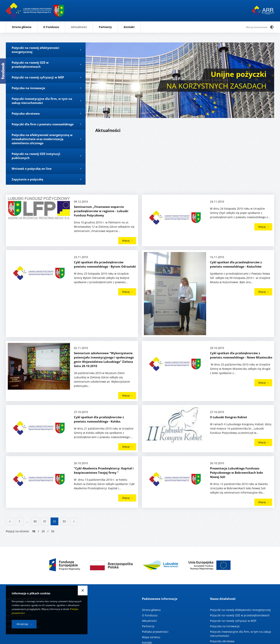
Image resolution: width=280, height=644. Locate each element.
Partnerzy (105, 27)
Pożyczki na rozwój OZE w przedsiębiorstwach (240, 615)
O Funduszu (51, 27)
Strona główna (22, 27)
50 (53, 531)
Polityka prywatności (155, 632)
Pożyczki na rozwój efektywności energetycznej (240, 610)
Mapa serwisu (151, 637)
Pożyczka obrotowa (222, 641)
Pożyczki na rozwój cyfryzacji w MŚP (233, 621)
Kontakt (129, 27)
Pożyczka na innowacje (225, 626)
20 (43, 531)
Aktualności (79, 27)
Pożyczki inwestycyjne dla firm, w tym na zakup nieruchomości (241, 634)
